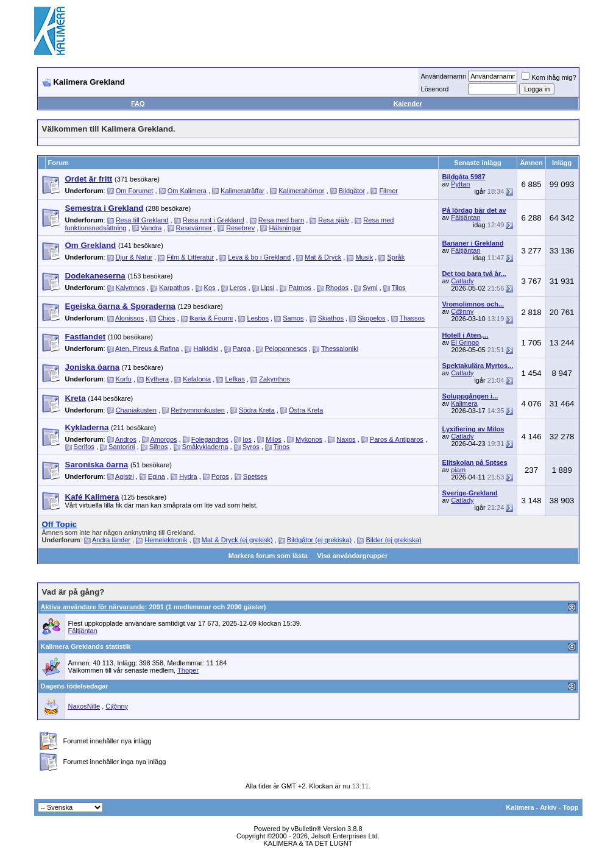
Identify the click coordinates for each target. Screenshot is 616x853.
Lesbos (258, 318)
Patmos (299, 288)
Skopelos (371, 318)
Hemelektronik (166, 540)
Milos (274, 439)
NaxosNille (84, 706)
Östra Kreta (306, 410)
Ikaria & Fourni (211, 318)
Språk (396, 257)
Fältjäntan (466, 218)
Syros (251, 447)
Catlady (462, 281)
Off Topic (60, 524)
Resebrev (240, 228)
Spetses (255, 476)
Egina (157, 476)
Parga (242, 349)
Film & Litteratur (190, 257)
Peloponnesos (286, 349)
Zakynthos (274, 379)
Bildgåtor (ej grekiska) (319, 540)
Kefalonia (197, 379)
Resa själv (334, 220)
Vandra (151, 228)
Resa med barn (281, 220)
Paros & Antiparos (397, 439)
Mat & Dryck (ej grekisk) (237, 540)
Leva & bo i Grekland (259, 257)
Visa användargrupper (352, 556)
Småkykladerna (205, 447)
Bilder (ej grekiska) (393, 540)
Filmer (388, 191)
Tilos (399, 288)
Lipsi (268, 288)
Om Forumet (135, 191)
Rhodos (337, 288)
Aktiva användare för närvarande (93, 607)
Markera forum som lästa (268, 556)
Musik (364, 257)
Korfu (124, 379)
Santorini (122, 447)
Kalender (408, 104)
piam (458, 470)
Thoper (188, 670)
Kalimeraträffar (243, 191)
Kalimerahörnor (301, 191)
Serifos (84, 447)
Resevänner (194, 228)
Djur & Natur (134, 257)
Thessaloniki (340, 349)
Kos (210, 288)
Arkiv (548, 807)
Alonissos (129, 318)
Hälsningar (285, 228)
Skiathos (331, 318)
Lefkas (235, 379)
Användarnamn (444, 76)
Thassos (412, 318)
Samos (293, 318)
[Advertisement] (361, 30)
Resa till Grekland (142, 220)
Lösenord (435, 89)
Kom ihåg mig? (549, 77)
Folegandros (210, 439)
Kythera (157, 379)
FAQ (138, 104)
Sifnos (159, 447)
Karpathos (174, 288)
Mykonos (309, 439)
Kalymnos (130, 288)
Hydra (188, 476)
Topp (570, 807)
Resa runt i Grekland (214, 220)
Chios (166, 318)
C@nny (462, 311)
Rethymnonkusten (198, 410)
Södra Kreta (257, 410)
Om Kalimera (187, 191)
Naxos (346, 439)
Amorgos (164, 439)
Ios (247, 439)
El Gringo (465, 342)
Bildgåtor (352, 191)
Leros (238, 288)
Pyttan (460, 184)
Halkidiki (206, 349)
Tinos (282, 447)
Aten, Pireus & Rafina (147, 349)
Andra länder (111, 540)
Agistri (125, 476)
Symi (370, 288)
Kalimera (464, 403)
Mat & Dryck (323, 257)
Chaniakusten (136, 410)
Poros (220, 476)
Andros (126, 439)
